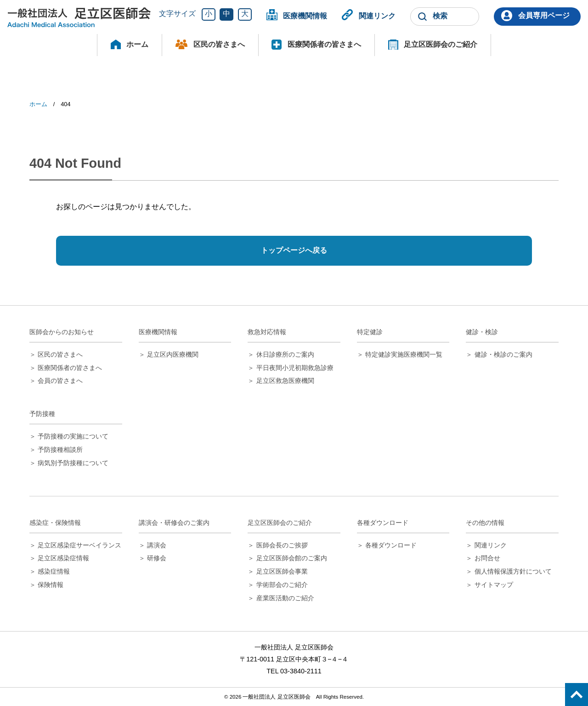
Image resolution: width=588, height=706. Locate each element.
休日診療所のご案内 (285, 354)
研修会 (157, 558)
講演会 (157, 545)
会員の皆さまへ (60, 381)
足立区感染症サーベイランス (79, 545)
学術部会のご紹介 (282, 585)
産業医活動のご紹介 (285, 598)
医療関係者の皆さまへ (324, 44)
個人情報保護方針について (513, 571)
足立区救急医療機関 (285, 381)
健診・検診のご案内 (503, 354)
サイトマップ (494, 585)
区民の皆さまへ (219, 44)
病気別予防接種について (73, 463)
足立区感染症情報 (63, 558)
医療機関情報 (305, 15)
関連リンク (377, 15)
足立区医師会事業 (282, 571)
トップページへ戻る (294, 250)
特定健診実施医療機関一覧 (404, 354)
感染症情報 (54, 571)
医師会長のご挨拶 (282, 545)
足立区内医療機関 (173, 354)
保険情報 (51, 585)
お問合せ (487, 558)
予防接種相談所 (60, 450)
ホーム (137, 44)
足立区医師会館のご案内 (292, 558)
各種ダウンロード (391, 545)
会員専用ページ (544, 15)
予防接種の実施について (73, 436)
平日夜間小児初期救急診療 (295, 368)
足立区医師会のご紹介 (441, 44)
